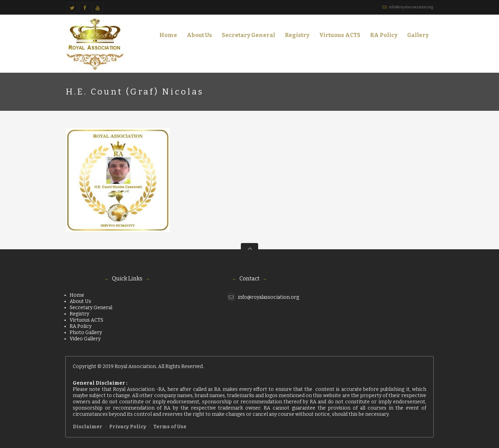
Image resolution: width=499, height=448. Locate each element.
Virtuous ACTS (340, 35)
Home (168, 35)
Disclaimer (87, 427)
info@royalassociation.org (411, 7)
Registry (297, 35)
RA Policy (384, 35)
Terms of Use (170, 427)
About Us (197, 37)
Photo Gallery (86, 333)
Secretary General (248, 35)
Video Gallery (85, 339)
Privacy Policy (128, 427)
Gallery (416, 37)
